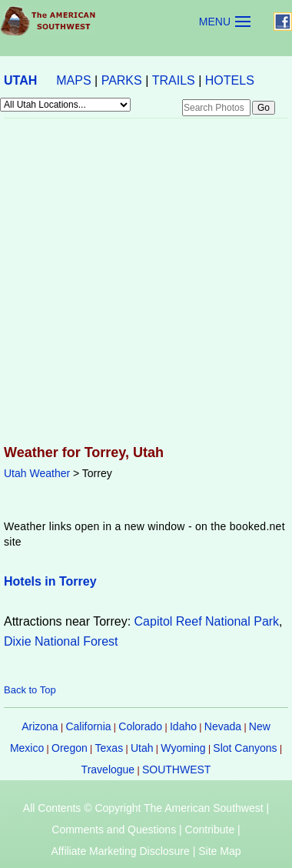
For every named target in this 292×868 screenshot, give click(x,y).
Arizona (40, 726)
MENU (215, 22)
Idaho (183, 726)
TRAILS (174, 80)
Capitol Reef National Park (207, 621)
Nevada (223, 726)
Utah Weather (37, 473)
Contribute (210, 830)
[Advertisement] (144, 283)
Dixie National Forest (61, 641)
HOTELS (230, 80)
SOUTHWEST (176, 770)
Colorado (140, 726)
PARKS (122, 80)
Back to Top (30, 690)
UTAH (20, 80)
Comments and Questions (114, 830)
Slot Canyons (245, 748)
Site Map (219, 851)
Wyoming (183, 748)
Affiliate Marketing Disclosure (121, 851)
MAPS (73, 80)
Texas (109, 748)
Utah (142, 748)
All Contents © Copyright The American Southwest (143, 808)
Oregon (70, 748)
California (88, 726)
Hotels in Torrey (50, 581)
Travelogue (108, 770)
